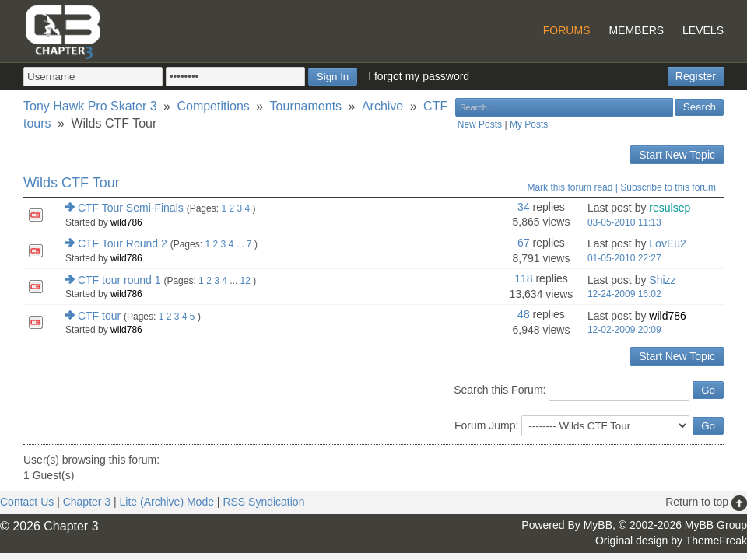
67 (524, 243)
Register (696, 76)
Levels (703, 30)
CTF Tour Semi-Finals (131, 208)
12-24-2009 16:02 (624, 294)
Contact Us (27, 502)
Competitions (213, 106)
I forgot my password (419, 76)
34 (524, 207)
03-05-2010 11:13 (624, 222)
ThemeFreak (716, 541)
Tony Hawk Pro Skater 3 (90, 106)
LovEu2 (667, 243)
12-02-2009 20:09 (624, 330)
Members (636, 30)
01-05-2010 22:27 (624, 258)
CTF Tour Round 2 (123, 243)
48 (524, 314)
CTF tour (99, 316)
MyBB (598, 525)
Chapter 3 (87, 502)
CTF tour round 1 (119, 280)
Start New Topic (677, 155)
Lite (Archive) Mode (167, 502)
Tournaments (306, 106)
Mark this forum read (570, 187)
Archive (382, 106)
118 (523, 278)
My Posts (529, 124)
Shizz (662, 280)
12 (245, 281)
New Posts (480, 124)
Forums (567, 30)
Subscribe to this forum (668, 187)
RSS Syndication (263, 502)
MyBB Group (716, 525)
